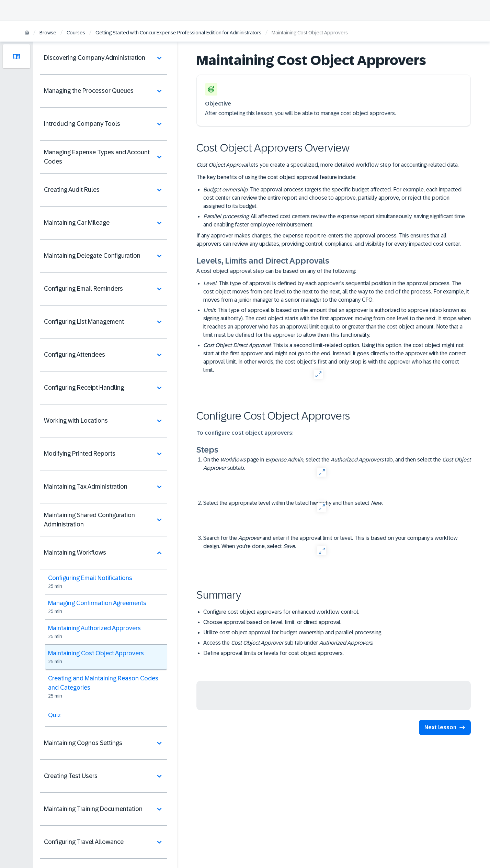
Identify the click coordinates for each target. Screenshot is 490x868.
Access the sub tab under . (288, 643)
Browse (48, 33)
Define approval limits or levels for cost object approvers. (274, 653)
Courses (76, 33)
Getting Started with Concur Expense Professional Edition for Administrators (178, 33)
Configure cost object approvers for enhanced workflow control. (281, 612)
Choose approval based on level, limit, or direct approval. (272, 622)
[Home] (27, 33)
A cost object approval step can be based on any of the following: (276, 271)
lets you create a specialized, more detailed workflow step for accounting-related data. (328, 165)
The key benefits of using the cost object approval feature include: (276, 177)
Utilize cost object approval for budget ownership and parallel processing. (293, 632)
